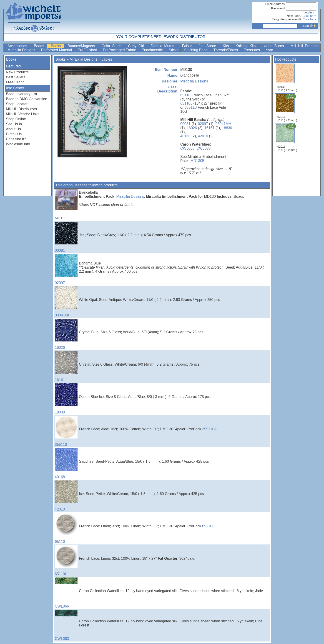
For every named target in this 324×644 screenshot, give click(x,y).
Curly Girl (137, 46)
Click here (309, 16)
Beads (40, 46)
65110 (185, 95)
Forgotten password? (287, 19)
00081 (185, 124)
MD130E (197, 161)
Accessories (18, 46)
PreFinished (88, 50)
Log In (310, 13)
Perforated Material (57, 50)
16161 (210, 128)
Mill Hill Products (305, 46)
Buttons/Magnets (82, 46)
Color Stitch (112, 46)
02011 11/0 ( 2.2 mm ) (288, 108)
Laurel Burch (274, 46)
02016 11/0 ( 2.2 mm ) (288, 137)
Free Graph (15, 82)
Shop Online (16, 119)
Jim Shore (208, 46)
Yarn (270, 50)
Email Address (275, 4)
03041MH (223, 124)
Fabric (188, 46)
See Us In (14, 124)
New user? (294, 16)
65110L (186, 103)
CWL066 (66, 593)
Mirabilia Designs (22, 50)
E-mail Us (14, 134)
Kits (227, 46)
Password (278, 8)
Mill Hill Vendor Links (23, 114)
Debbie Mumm (164, 46)
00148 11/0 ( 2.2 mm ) (287, 78)
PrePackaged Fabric (120, 50)
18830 (227, 128)
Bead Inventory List (21, 94)
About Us (13, 129)
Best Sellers (16, 77)
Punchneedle (153, 50)
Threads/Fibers (226, 50)
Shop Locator (17, 104)
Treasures (252, 50)
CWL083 (203, 148)
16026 (192, 128)
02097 (203, 124)
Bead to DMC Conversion (26, 99)
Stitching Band (196, 50)
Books (57, 46)
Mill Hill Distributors (21, 109)
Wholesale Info (18, 144)
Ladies (107, 59)
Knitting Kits (247, 46)
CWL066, (188, 148)
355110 (191, 107)
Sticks (174, 50)
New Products (17, 72)
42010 (203, 136)
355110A (209, 429)
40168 (185, 136)
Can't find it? (16, 139)
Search (310, 26)
